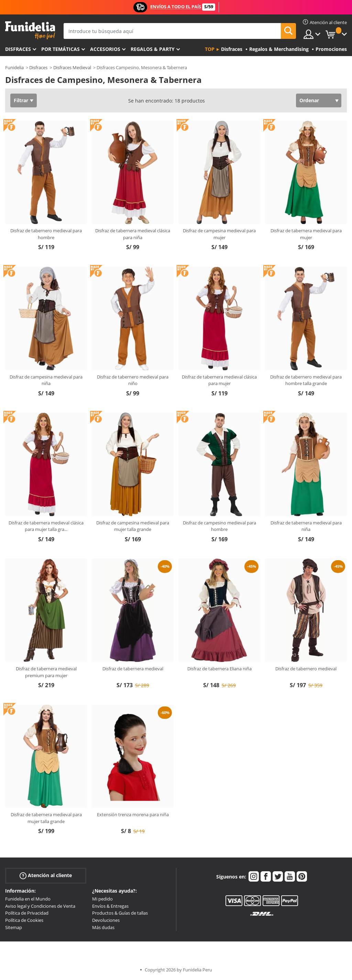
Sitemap (14, 927)
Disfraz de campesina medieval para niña (46, 380)
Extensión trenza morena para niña (133, 814)
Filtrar (21, 100)
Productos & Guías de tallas (120, 913)
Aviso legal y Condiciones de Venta (40, 906)
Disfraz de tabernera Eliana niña (219, 669)
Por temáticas (60, 49)
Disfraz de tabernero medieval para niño (133, 380)
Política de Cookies (24, 920)
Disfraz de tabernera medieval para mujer (306, 234)
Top (210, 49)
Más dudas (103, 927)
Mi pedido (102, 899)
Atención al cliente (46, 876)
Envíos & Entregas (110, 906)
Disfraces (18, 49)
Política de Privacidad (27, 913)
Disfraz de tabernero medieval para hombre (46, 234)
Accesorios (105, 49)
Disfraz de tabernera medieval (133, 669)
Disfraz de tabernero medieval (306, 669)
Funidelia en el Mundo (28, 899)
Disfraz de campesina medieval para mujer (219, 234)
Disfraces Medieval (72, 67)
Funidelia (14, 67)
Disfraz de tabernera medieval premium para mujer (46, 672)
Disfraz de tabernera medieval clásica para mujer (219, 380)
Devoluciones (106, 920)
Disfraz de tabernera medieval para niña (306, 526)
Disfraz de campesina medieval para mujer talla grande (133, 526)
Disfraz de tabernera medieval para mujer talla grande (46, 818)
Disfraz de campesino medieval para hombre (219, 526)
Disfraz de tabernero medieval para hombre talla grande (306, 380)
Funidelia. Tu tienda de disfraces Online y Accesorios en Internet (30, 30)
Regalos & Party (153, 49)
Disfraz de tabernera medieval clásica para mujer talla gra (46, 526)
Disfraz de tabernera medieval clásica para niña (133, 234)
